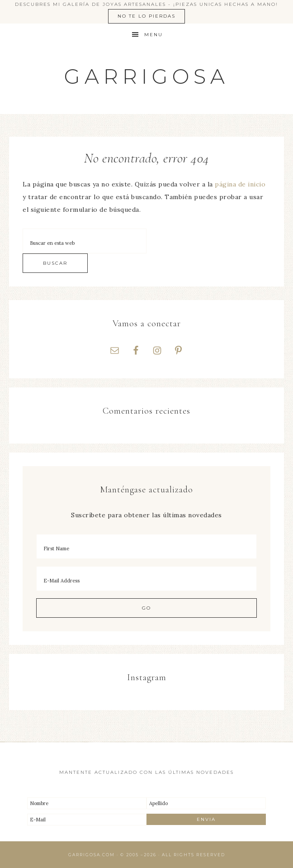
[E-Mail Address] (146, 579)
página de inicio (240, 184)
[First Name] (146, 546)
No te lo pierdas (146, 16)
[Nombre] (87, 803)
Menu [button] (154, 35)
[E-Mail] (87, 820)
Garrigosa (147, 76)
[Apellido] (206, 803)
